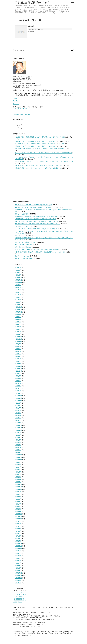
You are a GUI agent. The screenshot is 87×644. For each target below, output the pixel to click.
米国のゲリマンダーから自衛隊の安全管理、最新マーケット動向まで (36, 141)
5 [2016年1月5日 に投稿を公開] (16, 594)
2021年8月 (18, 406)
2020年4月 (18, 445)
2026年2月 (18, 273)
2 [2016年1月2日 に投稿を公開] (23, 593)
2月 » (20, 602)
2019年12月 (18, 455)
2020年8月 (18, 435)
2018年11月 (18, 487)
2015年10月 (18, 578)
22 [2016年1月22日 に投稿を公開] (22, 598)
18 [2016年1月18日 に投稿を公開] (14, 598)
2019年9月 (18, 462)
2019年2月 (18, 479)
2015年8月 (18, 583)
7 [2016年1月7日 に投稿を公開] (19, 594)
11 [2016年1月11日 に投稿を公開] (14, 596)
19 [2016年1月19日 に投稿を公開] (16, 598)
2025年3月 (18, 300)
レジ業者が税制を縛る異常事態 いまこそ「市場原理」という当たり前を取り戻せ (40, 137)
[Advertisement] (43, 185)
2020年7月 (18, 438)
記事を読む (32, 32)
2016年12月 (18, 543)
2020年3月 (18, 447)
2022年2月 (18, 391)
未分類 (41, 29)
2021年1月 (18, 423)
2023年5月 (18, 354)
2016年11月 (18, 546)
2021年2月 (18, 420)
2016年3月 (18, 566)
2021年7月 (18, 408)
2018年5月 (18, 502)
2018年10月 (18, 489)
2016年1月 (18, 571)
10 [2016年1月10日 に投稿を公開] (25, 594)
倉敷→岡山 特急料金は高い (23, 247)
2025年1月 (18, 305)
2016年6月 (18, 558)
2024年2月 (18, 332)
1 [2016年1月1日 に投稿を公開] (21, 593)
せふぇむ (62, 144)
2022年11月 (18, 369)
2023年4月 (18, 356)
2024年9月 (18, 314)
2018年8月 (18, 494)
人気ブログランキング (20, 109)
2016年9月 (18, 551)
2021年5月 (18, 413)
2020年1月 (18, 452)
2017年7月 (18, 526)
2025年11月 (18, 280)
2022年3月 (18, 388)
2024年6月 (18, 322)
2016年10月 (18, 548)
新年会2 (32, 26)
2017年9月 (18, 521)
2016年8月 (18, 553)
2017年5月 (18, 531)
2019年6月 (18, 470)
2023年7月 (18, 349)
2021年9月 (18, 403)
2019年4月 (18, 474)
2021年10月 (18, 401)
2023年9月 (18, 344)
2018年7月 (18, 497)
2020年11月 (18, 428)
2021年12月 (18, 396)
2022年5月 (18, 383)
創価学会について (20, 235)
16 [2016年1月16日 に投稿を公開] (24, 596)
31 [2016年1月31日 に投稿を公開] (25, 600)
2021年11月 (18, 398)
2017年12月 (18, 514)
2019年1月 (18, 482)
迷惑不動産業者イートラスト (24, 245)
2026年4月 (18, 268)
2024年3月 (18, 329)
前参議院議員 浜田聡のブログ (32, 3)
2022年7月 (18, 378)
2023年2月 (18, 361)
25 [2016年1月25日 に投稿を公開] (14, 600)
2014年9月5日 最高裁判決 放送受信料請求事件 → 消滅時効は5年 (36, 216)
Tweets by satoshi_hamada (22, 114)
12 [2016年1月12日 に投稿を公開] (16, 596)
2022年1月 (18, 393)
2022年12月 (18, 366)
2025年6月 (18, 292)
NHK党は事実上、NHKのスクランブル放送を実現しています (33, 205)
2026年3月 (18, 270)
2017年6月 (18, 529)
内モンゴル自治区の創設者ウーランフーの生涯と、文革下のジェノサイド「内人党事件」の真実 (44, 161)
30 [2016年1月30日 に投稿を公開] (24, 600)
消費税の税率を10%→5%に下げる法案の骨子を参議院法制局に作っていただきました (41, 252)
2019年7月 (18, 467)
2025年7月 (18, 290)
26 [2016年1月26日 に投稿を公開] (16, 600)
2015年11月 (18, 575)
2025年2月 (18, 302)
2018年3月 (18, 506)
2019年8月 (18, 465)
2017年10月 (18, 519)
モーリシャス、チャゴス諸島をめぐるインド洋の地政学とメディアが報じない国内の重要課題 (43, 153)
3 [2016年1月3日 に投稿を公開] (25, 593)
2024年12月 (18, 307)
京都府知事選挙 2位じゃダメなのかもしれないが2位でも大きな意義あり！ (38, 166)
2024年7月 (18, 319)
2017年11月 (18, 516)
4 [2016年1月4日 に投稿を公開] (14, 594)
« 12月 (15, 602)
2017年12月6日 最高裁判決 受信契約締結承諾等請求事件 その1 (35, 219)
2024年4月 (18, 327)
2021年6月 (18, 410)
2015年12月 (18, 573)
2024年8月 (18, 317)
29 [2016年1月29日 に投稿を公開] (22, 600)
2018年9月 (18, 492)
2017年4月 (18, 534)
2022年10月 (18, 371)
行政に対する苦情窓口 (21, 214)
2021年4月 (18, 415)
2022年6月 (18, 381)
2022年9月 (18, 374)
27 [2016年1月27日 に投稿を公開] (18, 600)
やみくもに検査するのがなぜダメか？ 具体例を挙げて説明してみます (36, 221)
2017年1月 (18, 541)
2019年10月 (18, 460)
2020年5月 (18, 442)
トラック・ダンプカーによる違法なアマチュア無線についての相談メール (37, 229)
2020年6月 (18, 440)
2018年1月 (18, 511)
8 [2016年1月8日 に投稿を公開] (21, 594)
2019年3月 (18, 477)
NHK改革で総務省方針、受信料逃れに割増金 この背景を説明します (36, 207)
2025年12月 (18, 278)
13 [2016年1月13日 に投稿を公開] (18, 596)
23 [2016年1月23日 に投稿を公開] (24, 598)
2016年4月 (18, 563)
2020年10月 (18, 430)
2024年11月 (18, 310)
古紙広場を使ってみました (23, 226)
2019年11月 (18, 457)
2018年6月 (18, 499)
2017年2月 (18, 539)
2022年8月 (18, 376)
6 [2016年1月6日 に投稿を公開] (18, 594)
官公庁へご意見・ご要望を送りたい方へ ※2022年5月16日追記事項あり (37, 250)
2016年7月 (18, 556)
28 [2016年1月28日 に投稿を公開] (20, 600)
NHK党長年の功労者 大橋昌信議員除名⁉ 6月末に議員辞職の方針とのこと (37, 224)
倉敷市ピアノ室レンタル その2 (24, 258)
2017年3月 (18, 536)
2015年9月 (18, 580)
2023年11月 (18, 339)
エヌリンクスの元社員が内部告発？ (26, 242)
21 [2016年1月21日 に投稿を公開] (20, 598)
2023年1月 (18, 364)
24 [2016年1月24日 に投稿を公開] (25, 598)
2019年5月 (18, 472)
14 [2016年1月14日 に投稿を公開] (20, 596)
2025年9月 (18, 285)
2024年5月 (18, 324)
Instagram (16, 104)
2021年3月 (18, 418)
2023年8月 (18, 346)
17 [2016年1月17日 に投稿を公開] (25, 596)
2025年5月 (18, 295)
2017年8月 (18, 524)
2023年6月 (18, 351)
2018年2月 (18, 509)
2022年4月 (18, 386)
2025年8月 (18, 287)
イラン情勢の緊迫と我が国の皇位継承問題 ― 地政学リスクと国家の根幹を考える (40, 149)
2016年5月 (18, 561)
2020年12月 (18, 425)
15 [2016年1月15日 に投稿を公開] (22, 596)
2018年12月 (18, 484)
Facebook (16, 101)
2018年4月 (18, 504)
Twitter (15, 98)
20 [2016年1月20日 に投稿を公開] (18, 598)
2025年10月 (18, 282)
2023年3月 (18, 359)
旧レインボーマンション (22, 256)
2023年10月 (18, 342)
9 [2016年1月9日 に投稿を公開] (23, 594)
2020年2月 (18, 450)
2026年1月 (18, 275)
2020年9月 (18, 433)
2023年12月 (18, 337)
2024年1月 (18, 334)
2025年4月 (18, 297)
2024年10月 (18, 312)
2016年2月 (18, 568)
